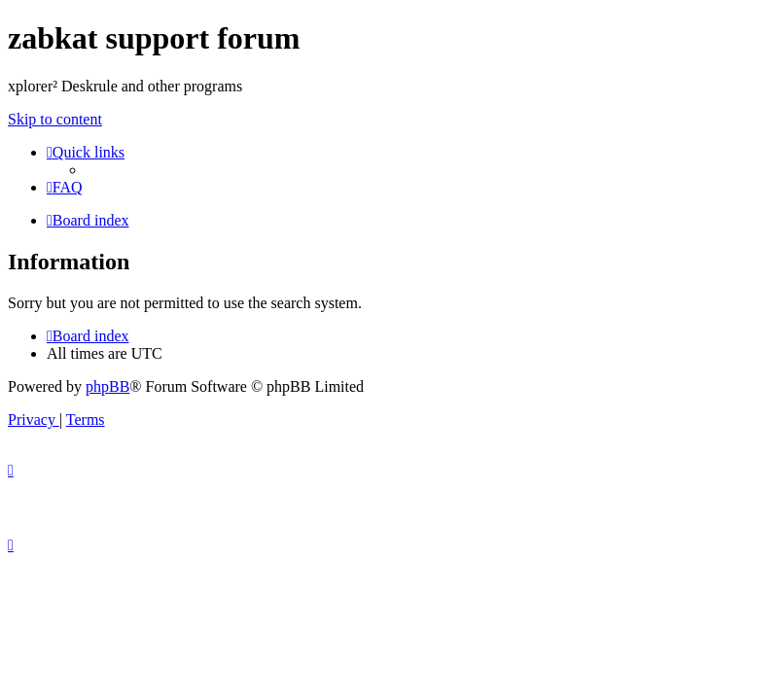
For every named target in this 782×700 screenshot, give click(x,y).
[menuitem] (65, 187)
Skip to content (55, 119)
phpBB (107, 386)
